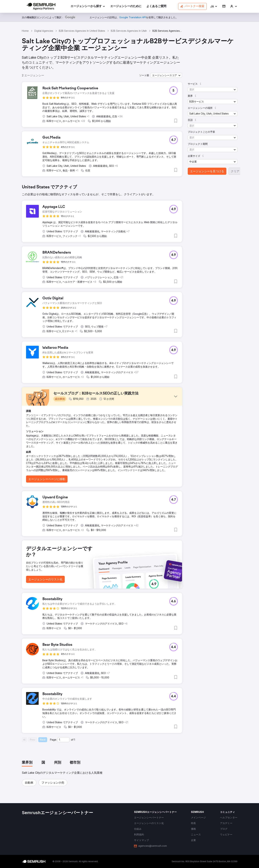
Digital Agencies (44, 31)
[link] (126, 6)
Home (25, 31)
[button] (214, 6)
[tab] (27, 763)
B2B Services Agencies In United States (82, 31)
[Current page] (63, 740)
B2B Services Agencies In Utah (129, 31)
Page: (53, 740)
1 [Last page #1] (75, 740)
